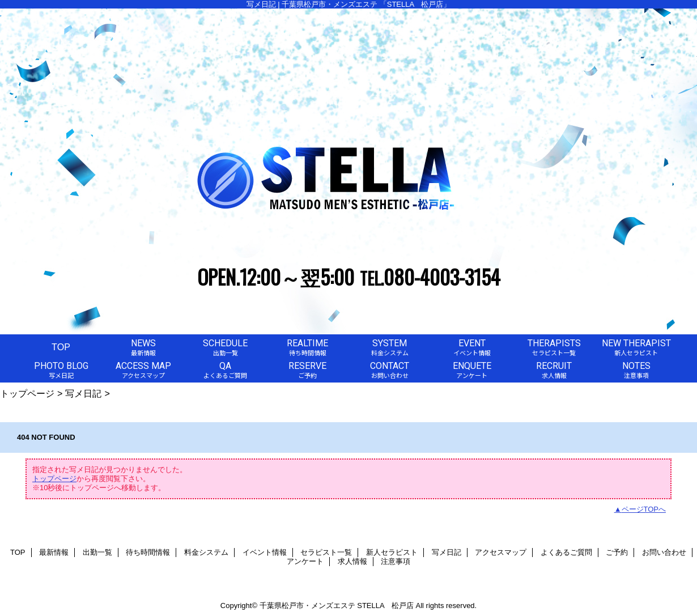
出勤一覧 (97, 552)
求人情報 (352, 561)
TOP (61, 347)
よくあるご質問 (566, 552)
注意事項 (396, 561)
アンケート (305, 561)
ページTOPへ (644, 509)
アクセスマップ (501, 552)
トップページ (27, 393)
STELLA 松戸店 (385, 606)
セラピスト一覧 (326, 552)
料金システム (206, 552)
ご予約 (617, 552)
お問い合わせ (664, 552)
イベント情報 (265, 552)
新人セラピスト (392, 552)
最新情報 (54, 552)
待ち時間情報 (148, 552)
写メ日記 (83, 393)
